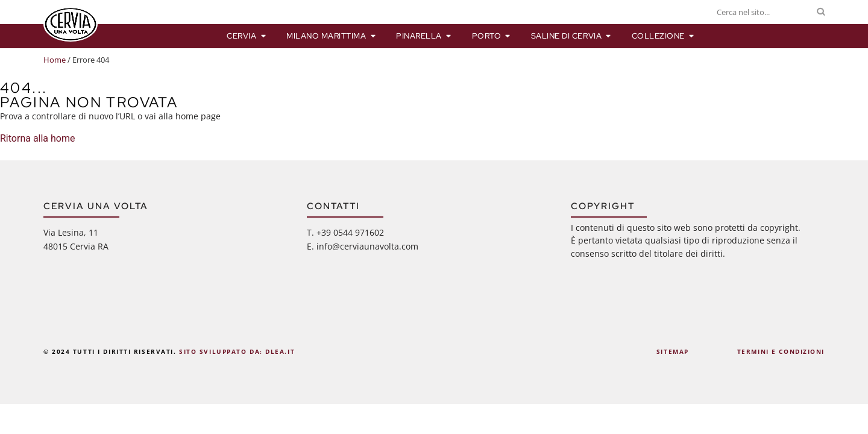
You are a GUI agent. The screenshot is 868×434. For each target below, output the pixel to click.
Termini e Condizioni (781, 351)
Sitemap (673, 351)
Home (55, 60)
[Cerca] (821, 12)
